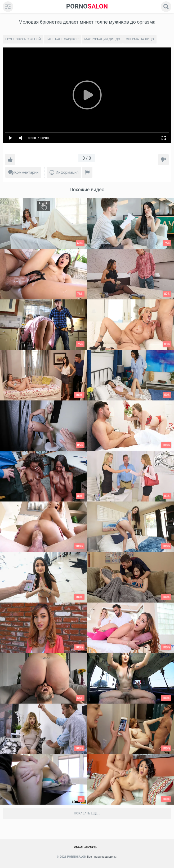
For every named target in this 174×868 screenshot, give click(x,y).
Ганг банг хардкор (63, 39)
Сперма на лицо (140, 39)
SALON (87, 6)
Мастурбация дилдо (102, 39)
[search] (166, 7)
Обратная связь (85, 847)
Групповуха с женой (23, 39)
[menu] (8, 7)
